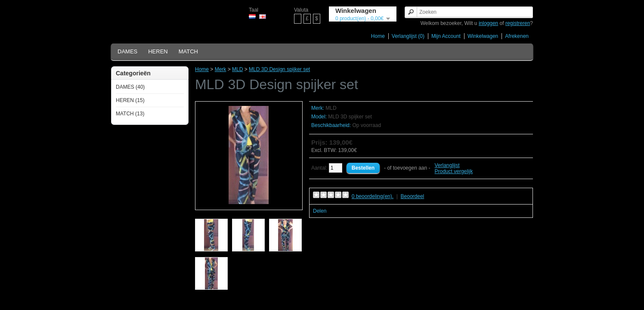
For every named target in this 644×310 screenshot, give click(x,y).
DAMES (127, 51)
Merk (221, 69)
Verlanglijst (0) (408, 36)
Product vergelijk (454, 171)
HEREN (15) (130, 100)
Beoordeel (413, 196)
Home (378, 36)
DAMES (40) (130, 87)
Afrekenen (517, 36)
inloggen (488, 23)
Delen (320, 211)
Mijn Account (446, 36)
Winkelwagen (483, 36)
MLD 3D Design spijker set (279, 69)
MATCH (188, 51)
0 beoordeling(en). (373, 196)
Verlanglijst (447, 165)
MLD (237, 69)
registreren (518, 23)
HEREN (158, 51)
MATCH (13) (130, 114)
